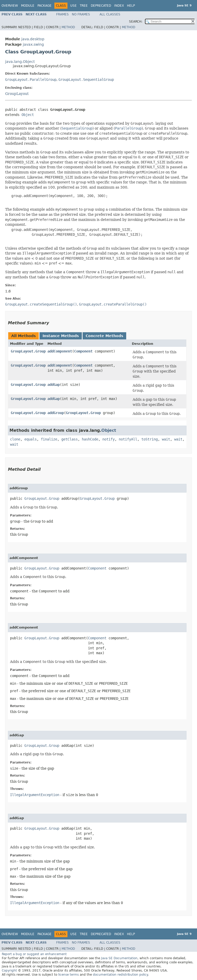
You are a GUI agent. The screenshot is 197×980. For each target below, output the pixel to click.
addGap (54, 385)
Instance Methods (61, 336)
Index (119, 6)
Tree (84, 6)
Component (83, 351)
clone (15, 439)
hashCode (90, 439)
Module (28, 6)
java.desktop (33, 39)
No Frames (81, 14)
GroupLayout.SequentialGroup (86, 80)
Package (45, 6)
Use (73, 6)
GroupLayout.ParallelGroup (31, 80)
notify (109, 439)
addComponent (60, 351)
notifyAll (128, 439)
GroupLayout (17, 94)
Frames (62, 14)
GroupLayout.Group (28, 351)
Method (68, 27)
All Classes (110, 14)
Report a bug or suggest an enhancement (34, 954)
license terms (68, 975)
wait (166, 439)
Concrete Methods (104, 336)
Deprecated (101, 6)
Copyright (9, 971)
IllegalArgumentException (35, 795)
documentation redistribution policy (120, 975)
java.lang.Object (20, 62)
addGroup (56, 413)
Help (131, 6)
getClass (70, 439)
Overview (10, 6)
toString (150, 439)
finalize (49, 439)
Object (28, 115)
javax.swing (33, 44)
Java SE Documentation (119, 958)
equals (31, 439)
